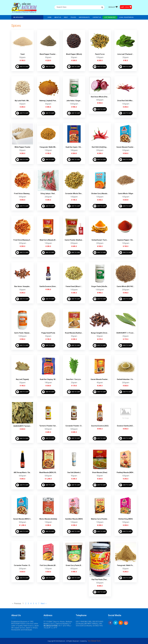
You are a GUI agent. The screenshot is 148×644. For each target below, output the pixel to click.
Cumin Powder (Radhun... (74, 240)
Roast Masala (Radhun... (74, 333)
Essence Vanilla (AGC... (126, 426)
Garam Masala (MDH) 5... (22, 519)
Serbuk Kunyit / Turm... (100, 240)
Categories (18, 17)
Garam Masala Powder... (126, 147)
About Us (58, 17)
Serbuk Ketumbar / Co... (126, 379)
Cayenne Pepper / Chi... (126, 240)
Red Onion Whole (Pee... (100, 97)
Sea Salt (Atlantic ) (74, 472)
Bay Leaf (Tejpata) (22, 379)
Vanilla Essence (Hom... (48, 286)
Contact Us (97, 17)
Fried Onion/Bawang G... (22, 240)
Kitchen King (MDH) (126, 519)
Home (50, 17)
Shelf (66, 17)
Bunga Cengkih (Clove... (100, 333)
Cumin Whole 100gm (126, 194)
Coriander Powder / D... (74, 426)
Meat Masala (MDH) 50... (48, 472)
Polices (73, 17)
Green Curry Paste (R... (74, 565)
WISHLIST (113, 7)
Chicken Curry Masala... (100, 194)
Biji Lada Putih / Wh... (22, 101)
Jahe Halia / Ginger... (74, 101)
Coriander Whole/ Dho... (74, 194)
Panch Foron (100, 54)
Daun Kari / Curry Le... (74, 379)
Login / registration (126, 17)
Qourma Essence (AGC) (100, 426)
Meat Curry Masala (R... (48, 240)
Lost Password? (110, 17)
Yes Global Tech (94, 641)
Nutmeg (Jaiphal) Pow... (48, 101)
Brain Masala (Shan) (100, 472)
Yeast (22, 54)
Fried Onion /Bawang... (22, 194)
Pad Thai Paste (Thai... (100, 580)
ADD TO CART (22, 67)
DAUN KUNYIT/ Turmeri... (22, 426)
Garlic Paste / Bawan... (22, 333)
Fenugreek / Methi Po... (126, 565)
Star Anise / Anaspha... (22, 286)
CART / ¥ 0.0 (126, 7)
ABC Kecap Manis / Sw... (22, 472)
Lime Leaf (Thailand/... (126, 54)
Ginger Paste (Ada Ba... (100, 286)
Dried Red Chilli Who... (126, 101)
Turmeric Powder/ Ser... (48, 426)
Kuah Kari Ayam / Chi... (74, 147)
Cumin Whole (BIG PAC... (126, 286)
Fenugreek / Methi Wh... (48, 147)
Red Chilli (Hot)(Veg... (100, 147)
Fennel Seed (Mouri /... (74, 286)
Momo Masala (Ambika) (48, 519)
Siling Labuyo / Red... (48, 194)
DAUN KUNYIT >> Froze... (126, 333)
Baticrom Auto (84, 17)
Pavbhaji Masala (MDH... (126, 472)
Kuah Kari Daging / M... (48, 379)
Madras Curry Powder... (100, 519)
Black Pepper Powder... (48, 54)
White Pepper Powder (22, 147)
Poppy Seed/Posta (48, 333)
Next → (44, 603)
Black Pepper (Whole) (74, 54)
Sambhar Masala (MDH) (74, 519)
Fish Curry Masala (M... (48, 565)
